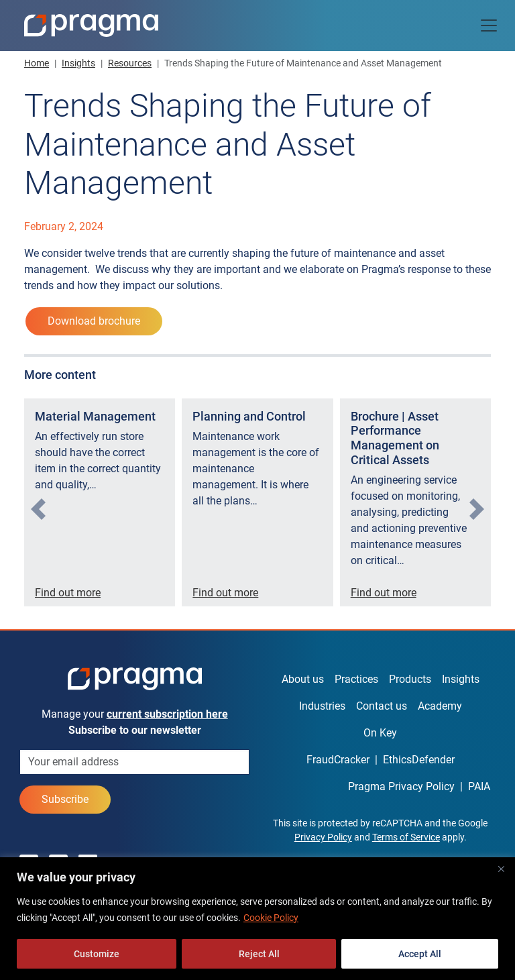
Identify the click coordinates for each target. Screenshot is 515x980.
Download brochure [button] (94, 321)
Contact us (382, 706)
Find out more (68, 593)
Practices (356, 679)
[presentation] (38, 509)
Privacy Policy (323, 837)
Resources (130, 63)
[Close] (501, 869)
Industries (322, 706)
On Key (380, 733)
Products (410, 679)
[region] (257, 919)
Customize (97, 954)
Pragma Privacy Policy (401, 786)
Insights (78, 63)
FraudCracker (338, 760)
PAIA (479, 786)
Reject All (259, 954)
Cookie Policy (271, 918)
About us (303, 679)
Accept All (420, 954)
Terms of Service (406, 837)
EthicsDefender (419, 760)
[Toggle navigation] (489, 25)
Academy (440, 706)
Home (37, 63)
